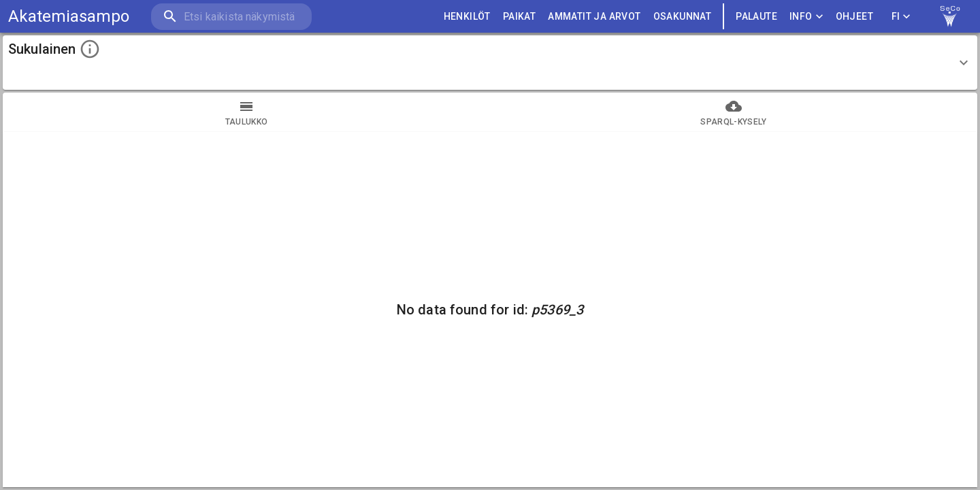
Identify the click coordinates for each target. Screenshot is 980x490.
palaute (756, 17)
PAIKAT (519, 17)
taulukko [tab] (246, 112)
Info (806, 17)
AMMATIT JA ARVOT (594, 17)
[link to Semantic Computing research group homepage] (950, 16)
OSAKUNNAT (683, 17)
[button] (490, 63)
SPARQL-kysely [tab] (734, 112)
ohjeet (854, 17)
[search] (231, 17)
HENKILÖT (467, 17)
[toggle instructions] (90, 49)
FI (901, 17)
